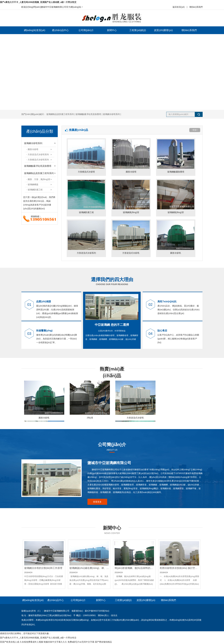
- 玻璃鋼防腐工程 (34, 190)
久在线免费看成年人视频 (31, 642)
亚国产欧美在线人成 (10, 642)
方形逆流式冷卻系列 (86, 237)
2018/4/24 (44, 565)
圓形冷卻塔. (176, 237)
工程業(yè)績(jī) (138, 30)
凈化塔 (90, 400)
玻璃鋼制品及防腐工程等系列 (39, 173)
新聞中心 (112, 30)
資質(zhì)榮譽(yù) (163, 30)
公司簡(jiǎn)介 (86, 30)
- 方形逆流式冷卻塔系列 (38, 154)
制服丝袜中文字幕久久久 (55, 642)
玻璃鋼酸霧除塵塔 (176, 156)
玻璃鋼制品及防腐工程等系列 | (61, 114)
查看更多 (97, 502)
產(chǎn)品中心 (60, 30)
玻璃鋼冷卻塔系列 (33, 143)
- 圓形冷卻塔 (32, 149)
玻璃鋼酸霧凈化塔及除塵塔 (38, 166)
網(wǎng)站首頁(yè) (35, 30)
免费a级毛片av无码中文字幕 (81, 642)
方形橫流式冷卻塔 (86, 156)
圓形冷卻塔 (131, 156)
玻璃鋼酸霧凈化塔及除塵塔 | (89, 114)
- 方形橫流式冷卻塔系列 (38, 160)
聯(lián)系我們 (196, 7)
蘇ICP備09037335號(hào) (97, 611)
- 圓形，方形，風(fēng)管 (38, 179)
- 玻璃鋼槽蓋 (32, 184)
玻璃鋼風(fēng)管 (131, 196)
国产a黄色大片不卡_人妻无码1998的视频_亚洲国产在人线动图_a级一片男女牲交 (38, 2)
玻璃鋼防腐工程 (86, 196)
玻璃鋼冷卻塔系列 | (112, 114)
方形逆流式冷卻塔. (131, 237)
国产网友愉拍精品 (103, 642)
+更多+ (195, 130)
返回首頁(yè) (179, 7)
